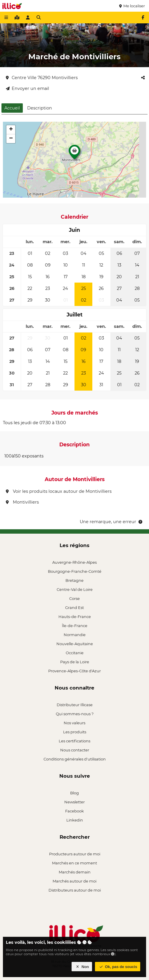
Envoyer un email (27, 88)
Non (82, 967)
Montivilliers (22, 502)
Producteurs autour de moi (75, 854)
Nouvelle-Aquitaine (75, 644)
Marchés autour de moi (74, 881)
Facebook (74, 811)
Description (40, 108)
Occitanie (75, 653)
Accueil (12, 108)
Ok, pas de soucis (118, 967)
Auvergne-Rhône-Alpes (74, 562)
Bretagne (74, 580)
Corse (74, 598)
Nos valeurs (74, 723)
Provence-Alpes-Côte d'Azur (74, 671)
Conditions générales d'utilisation (75, 759)
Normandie (75, 635)
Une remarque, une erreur (111, 522)
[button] (74, 154)
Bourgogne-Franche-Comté (75, 571)
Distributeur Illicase (75, 705)
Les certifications (74, 741)
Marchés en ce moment (74, 863)
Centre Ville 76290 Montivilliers (42, 78)
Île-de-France (75, 626)
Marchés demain (75, 872)
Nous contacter (75, 750)
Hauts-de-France (75, 617)
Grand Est (74, 608)
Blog (74, 793)
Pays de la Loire (75, 662)
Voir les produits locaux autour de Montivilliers (59, 491)
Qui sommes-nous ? (75, 714)
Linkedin (75, 820)
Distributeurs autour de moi (75, 890)
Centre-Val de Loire (75, 589)
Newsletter (74, 802)
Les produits (75, 732)
